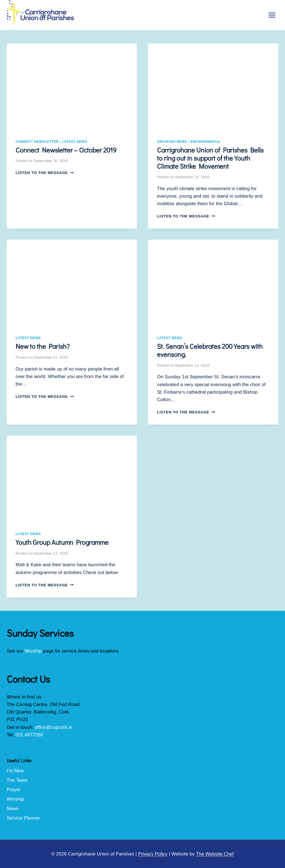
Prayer (14, 790)
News (13, 809)
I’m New (15, 771)
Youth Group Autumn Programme (62, 542)
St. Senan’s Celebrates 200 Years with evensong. (210, 350)
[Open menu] (272, 15)
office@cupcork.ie (54, 727)
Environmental (206, 142)
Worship (33, 651)
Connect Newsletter (37, 142)
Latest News (74, 142)
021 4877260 (29, 735)
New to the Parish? (43, 346)
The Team (17, 780)
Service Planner (23, 818)
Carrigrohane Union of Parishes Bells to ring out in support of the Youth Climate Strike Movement (210, 158)
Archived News (172, 142)
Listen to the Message (45, 173)
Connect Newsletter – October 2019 (66, 150)
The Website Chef (215, 854)
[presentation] (72, 87)
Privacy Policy (153, 854)
